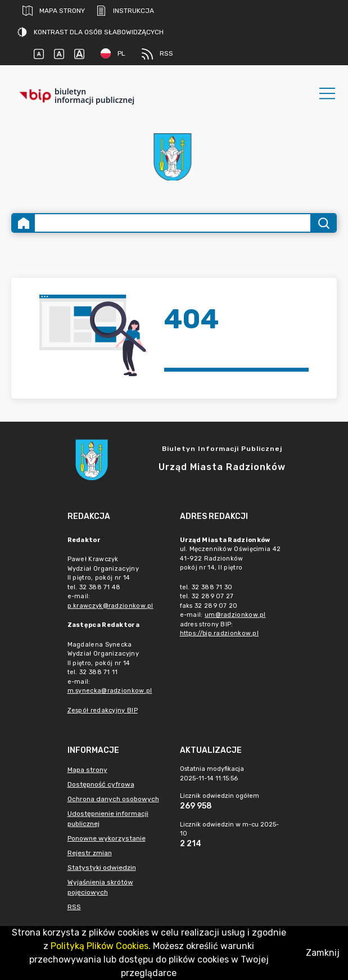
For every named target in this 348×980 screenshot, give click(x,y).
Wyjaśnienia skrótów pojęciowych (100, 887)
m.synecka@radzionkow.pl (110, 691)
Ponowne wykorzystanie (107, 838)
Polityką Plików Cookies (100, 946)
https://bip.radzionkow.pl (220, 633)
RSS (157, 54)
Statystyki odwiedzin (102, 868)
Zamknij (323, 953)
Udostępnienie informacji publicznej (108, 819)
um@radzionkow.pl (235, 615)
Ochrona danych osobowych (113, 799)
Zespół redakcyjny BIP (103, 710)
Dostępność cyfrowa (101, 784)
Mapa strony (54, 11)
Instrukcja (125, 11)
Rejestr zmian (90, 853)
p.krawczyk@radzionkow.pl (110, 606)
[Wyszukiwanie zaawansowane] (173, 223)
